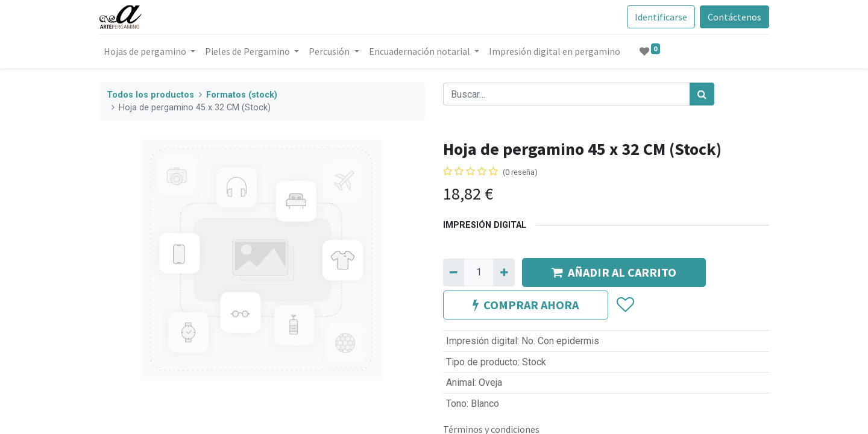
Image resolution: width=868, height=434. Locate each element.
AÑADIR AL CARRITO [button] (614, 272)
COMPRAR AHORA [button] (526, 305)
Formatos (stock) (242, 95)
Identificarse (660, 17)
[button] (625, 305)
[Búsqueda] (702, 94)
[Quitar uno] (454, 272)
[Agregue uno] (504, 272)
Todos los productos (150, 95)
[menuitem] (555, 51)
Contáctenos (734, 17)
